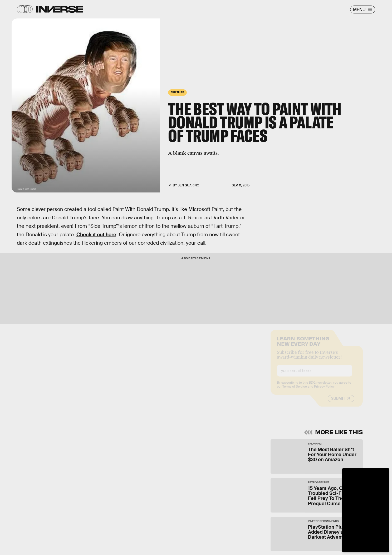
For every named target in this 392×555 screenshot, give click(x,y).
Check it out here (96, 235)
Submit (338, 403)
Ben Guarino (188, 185)
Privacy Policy (324, 391)
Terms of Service (295, 391)
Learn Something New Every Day (303, 345)
